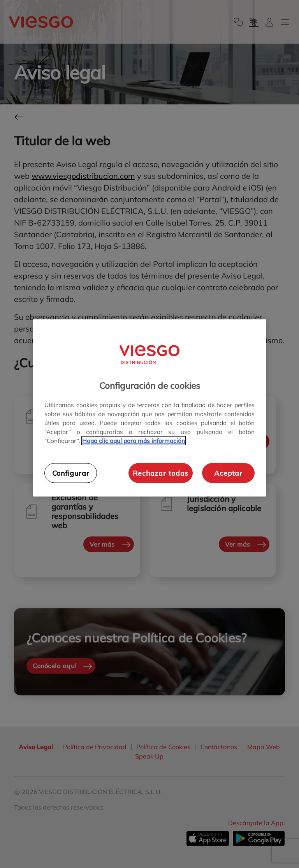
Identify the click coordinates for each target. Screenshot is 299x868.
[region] (149, 408)
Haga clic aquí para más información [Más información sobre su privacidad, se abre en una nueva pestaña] (134, 441)
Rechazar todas (161, 473)
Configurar (71, 473)
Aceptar (228, 473)
